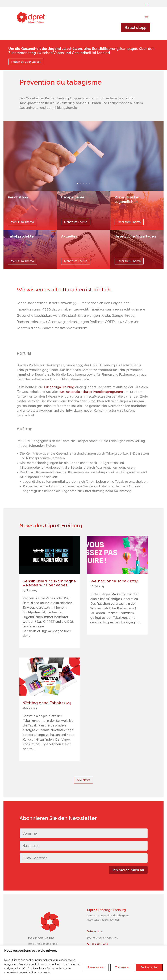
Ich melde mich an (128, 870)
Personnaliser (96, 967)
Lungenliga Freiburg (59, 387)
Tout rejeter (122, 967)
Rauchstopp (136, 27)
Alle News (83, 780)
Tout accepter (149, 967)
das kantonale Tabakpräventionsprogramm (91, 392)
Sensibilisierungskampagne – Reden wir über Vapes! (49, 583)
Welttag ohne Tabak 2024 (47, 703)
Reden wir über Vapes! (26, 62)
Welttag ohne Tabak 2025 (114, 581)
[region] (83, 963)
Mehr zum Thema (22, 222)
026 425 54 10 (98, 944)
